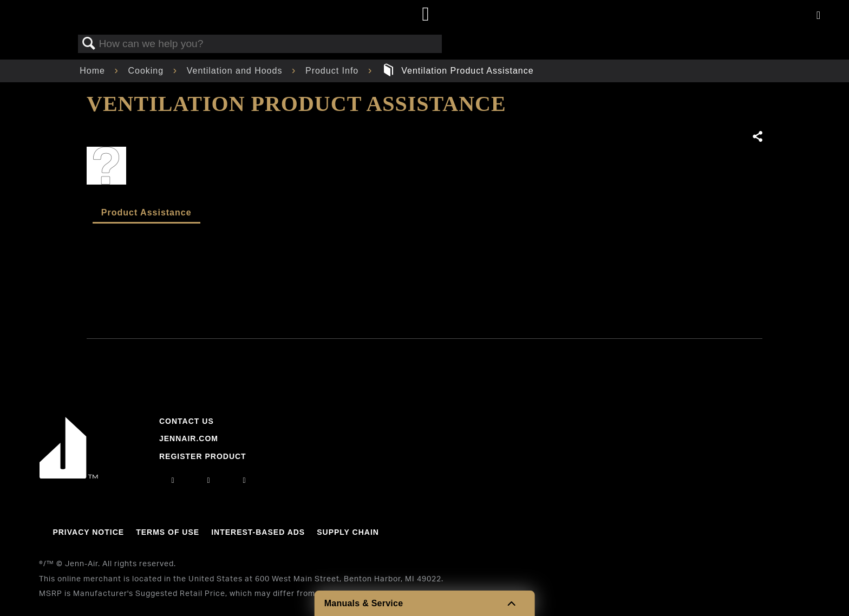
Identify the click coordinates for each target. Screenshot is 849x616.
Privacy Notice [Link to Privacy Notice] (88, 532)
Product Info (334, 71)
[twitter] (245, 480)
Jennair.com (189, 438)
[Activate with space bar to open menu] (818, 16)
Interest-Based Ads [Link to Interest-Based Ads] (258, 532)
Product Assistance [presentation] (146, 212)
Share (757, 137)
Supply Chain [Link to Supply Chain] (348, 532)
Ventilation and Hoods (236, 71)
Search (89, 44)
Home (94, 71)
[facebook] (208, 480)
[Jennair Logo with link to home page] (69, 476)
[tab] (146, 213)
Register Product (203, 456)
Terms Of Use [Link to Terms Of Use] (168, 532)
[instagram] (173, 480)
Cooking (147, 71)
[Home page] (426, 15)
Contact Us (187, 421)
